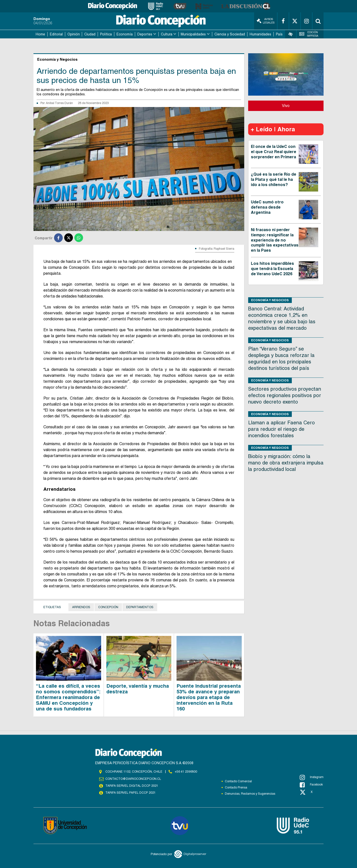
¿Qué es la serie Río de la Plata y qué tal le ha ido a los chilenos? (274, 179)
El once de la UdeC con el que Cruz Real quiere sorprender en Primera (274, 152)
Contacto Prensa (236, 787)
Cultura (167, 34)
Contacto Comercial (238, 781)
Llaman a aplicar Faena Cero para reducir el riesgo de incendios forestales (282, 429)
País (279, 34)
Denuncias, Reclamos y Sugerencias (250, 794)
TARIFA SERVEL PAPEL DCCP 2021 (130, 793)
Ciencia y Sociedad (230, 34)
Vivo (286, 106)
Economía (125, 34)
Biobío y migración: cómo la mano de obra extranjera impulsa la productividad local (286, 463)
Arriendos (81, 607)
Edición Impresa (309, 34)
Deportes (145, 34)
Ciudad (90, 34)
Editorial (56, 34)
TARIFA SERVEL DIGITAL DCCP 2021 (132, 786)
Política (106, 34)
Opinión (74, 34)
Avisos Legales (266, 21)
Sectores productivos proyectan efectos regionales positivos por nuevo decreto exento (285, 395)
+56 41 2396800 (186, 772)
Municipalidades (193, 34)
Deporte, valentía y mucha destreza (138, 689)
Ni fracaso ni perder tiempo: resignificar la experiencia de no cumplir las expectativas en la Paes (275, 240)
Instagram (312, 777)
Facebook (311, 785)
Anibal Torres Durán (59, 103)
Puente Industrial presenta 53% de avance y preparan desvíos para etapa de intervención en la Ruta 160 (209, 697)
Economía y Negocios (270, 300)
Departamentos (140, 607)
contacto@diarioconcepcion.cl (133, 779)
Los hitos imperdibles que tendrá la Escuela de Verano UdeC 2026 (272, 269)
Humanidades (260, 34)
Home (40, 34)
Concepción (108, 607)
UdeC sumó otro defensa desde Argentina (267, 207)
